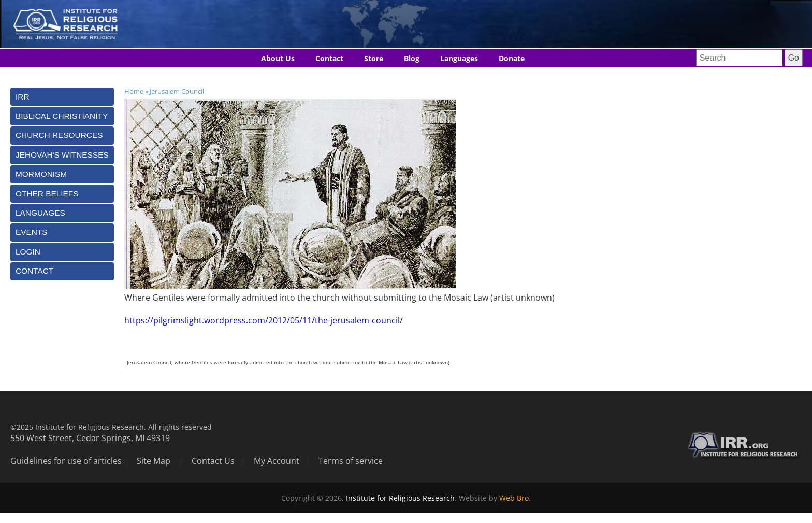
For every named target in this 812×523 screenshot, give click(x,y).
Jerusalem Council (177, 91)
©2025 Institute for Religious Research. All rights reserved (111, 427)
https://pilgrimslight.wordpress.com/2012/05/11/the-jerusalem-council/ (264, 320)
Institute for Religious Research (400, 498)
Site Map (154, 461)
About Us (278, 58)
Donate (512, 58)
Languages (459, 58)
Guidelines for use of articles (66, 461)
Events (32, 232)
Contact (329, 58)
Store (374, 58)
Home (134, 91)
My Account (277, 461)
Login (28, 252)
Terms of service (351, 461)
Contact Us (213, 461)
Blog (412, 58)
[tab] (62, 97)
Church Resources (59, 135)
